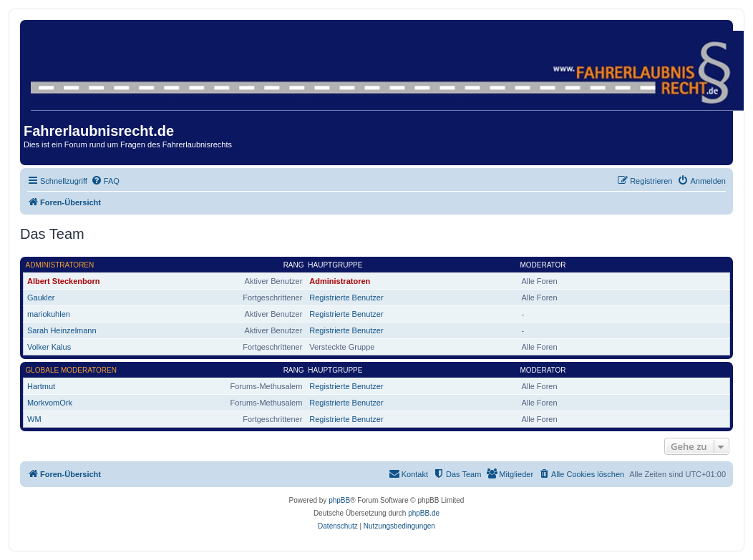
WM (34, 419)
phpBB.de (424, 513)
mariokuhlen (49, 314)
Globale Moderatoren (71, 370)
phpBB (339, 500)
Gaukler (41, 298)
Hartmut (41, 386)
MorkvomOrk (50, 403)
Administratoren (60, 265)
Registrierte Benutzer (346, 298)
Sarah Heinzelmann (62, 330)
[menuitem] (105, 181)
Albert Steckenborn (63, 281)
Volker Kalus (49, 347)
